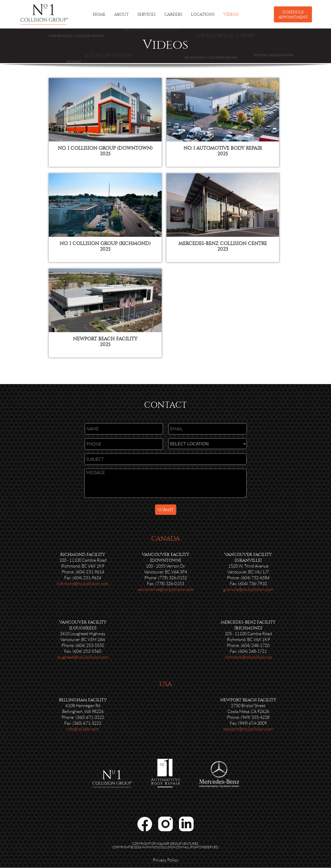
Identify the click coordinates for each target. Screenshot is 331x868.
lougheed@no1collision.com (83, 658)
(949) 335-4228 (255, 718)
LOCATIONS (203, 14)
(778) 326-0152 (173, 579)
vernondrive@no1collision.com (166, 590)
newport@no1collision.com (248, 730)
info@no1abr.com (83, 730)
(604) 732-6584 (255, 579)
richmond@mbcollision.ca (248, 658)
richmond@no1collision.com (83, 584)
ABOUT (121, 14)
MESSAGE (166, 484)
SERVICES (146, 14)
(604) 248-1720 (255, 646)
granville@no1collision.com (248, 590)
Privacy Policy (166, 861)
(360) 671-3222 (90, 718)
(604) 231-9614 (90, 573)
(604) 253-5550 (90, 646)
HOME (99, 14)
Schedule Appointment (293, 14)
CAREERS (173, 14)
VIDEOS (231, 14)
